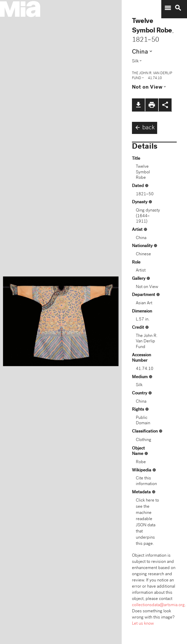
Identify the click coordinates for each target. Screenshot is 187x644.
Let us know (143, 624)
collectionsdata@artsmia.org (158, 605)
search (178, 8)
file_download (138, 105)
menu (168, 8)
